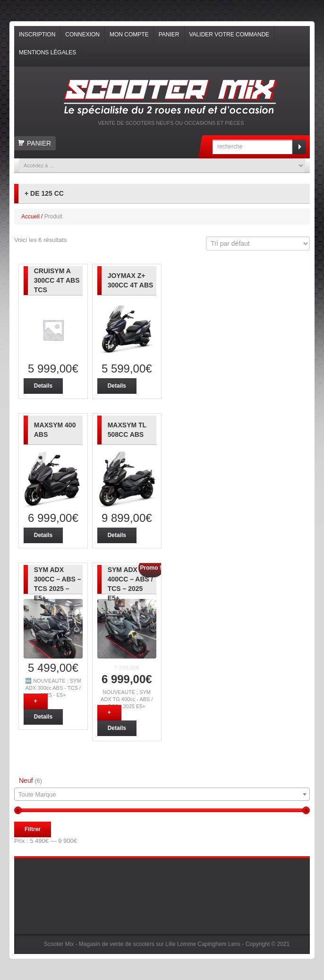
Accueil (30, 217)
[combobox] (162, 794)
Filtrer (33, 829)
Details (43, 386)
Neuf (26, 781)
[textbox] (162, 795)
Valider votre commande (230, 35)
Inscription (37, 35)
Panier (169, 35)
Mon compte (129, 35)
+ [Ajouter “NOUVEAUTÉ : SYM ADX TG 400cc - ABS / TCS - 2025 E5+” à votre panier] (109, 712)
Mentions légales (47, 52)
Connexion (82, 35)
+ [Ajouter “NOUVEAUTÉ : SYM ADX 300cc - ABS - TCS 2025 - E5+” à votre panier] (36, 701)
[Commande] (258, 243)
